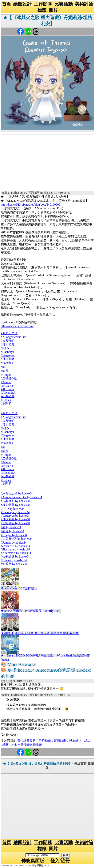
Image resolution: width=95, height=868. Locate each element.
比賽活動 (64, 4)
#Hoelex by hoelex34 (14, 560)
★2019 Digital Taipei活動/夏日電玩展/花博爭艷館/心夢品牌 (40, 633)
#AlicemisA (8, 393)
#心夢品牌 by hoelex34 (16, 556)
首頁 (6, 4)
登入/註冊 (60, 861)
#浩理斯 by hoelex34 (14, 564)
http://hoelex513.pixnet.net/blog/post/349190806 (31, 205)
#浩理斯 (6, 404)
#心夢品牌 (8, 396)
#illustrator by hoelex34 (15, 549)
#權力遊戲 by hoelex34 (16, 505)
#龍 (3, 367)
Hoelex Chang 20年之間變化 (19, 588)
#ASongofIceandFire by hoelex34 (21, 497)
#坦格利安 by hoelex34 (16, 523)
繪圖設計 (22, 4)
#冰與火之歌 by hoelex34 (17, 493)
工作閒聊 (43, 4)
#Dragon (6, 375)
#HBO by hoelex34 (13, 509)
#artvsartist (8, 386)
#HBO (5, 348)
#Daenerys (7, 352)
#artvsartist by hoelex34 (15, 546)
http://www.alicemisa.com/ (17, 326)
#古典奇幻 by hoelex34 (16, 501)
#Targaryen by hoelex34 (16, 516)
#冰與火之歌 (9, 333)
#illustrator (7, 389)
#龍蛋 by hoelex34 (12, 531)
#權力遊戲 (8, 345)
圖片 (53, 10)
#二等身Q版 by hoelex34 (17, 539)
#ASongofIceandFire (14, 337)
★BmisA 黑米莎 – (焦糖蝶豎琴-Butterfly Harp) (31, 611)
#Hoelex (6, 400)
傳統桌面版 (33, 861)
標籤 (42, 10)
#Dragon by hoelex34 (14, 535)
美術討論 (84, 4)
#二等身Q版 (9, 378)
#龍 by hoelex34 (11, 527)
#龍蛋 (5, 371)
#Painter (6, 382)
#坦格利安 (8, 363)
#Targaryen (8, 355)
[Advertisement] (47, 164)
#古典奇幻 (8, 341)
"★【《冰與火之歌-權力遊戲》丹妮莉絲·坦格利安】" (37, 764)
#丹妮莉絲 (8, 359)
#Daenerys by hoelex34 (15, 512)
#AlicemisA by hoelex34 (16, 553)
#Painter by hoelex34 (14, 543)
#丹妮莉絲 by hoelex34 (16, 519)
